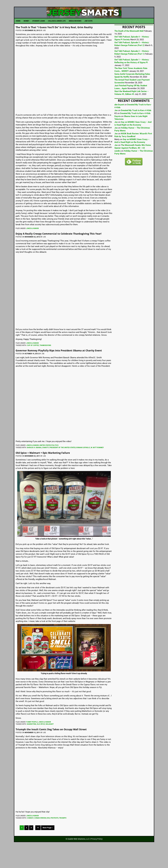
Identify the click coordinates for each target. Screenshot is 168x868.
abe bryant (119, 114)
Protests (54, 837)
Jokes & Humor (32, 241)
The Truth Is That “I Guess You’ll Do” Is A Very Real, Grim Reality (60, 38)
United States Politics (49, 464)
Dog (48, 837)
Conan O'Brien (40, 837)
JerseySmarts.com (84, 17)
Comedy (30, 837)
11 (38, 847)
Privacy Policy (97, 858)
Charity (45, 467)
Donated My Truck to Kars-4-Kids (136, 120)
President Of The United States (63, 467)
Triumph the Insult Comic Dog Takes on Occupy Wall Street (62, 748)
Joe (116, 120)
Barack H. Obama (34, 467)
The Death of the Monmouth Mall (129, 41)
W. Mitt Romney (97, 467)
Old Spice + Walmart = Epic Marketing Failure (51, 471)
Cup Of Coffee (33, 361)
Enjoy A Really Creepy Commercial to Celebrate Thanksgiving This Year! (64, 248)
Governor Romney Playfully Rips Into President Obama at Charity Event (61, 368)
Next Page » (48, 847)
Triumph (63, 837)
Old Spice (41, 743)
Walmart (50, 743)
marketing (32, 743)
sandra (117, 160)
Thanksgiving (45, 361)
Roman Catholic (83, 467)
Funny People (32, 741)
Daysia (117, 126)
